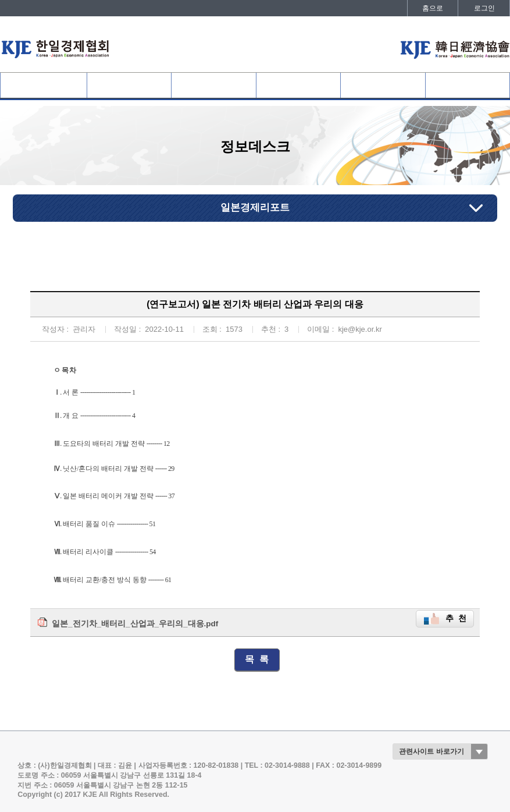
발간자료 (468, 85)
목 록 (257, 659)
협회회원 (129, 85)
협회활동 (298, 85)
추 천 (456, 618)
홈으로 (433, 8)
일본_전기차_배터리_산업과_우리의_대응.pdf (135, 624)
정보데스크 (383, 85)
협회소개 (44, 85)
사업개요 (214, 85)
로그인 (484, 8)
